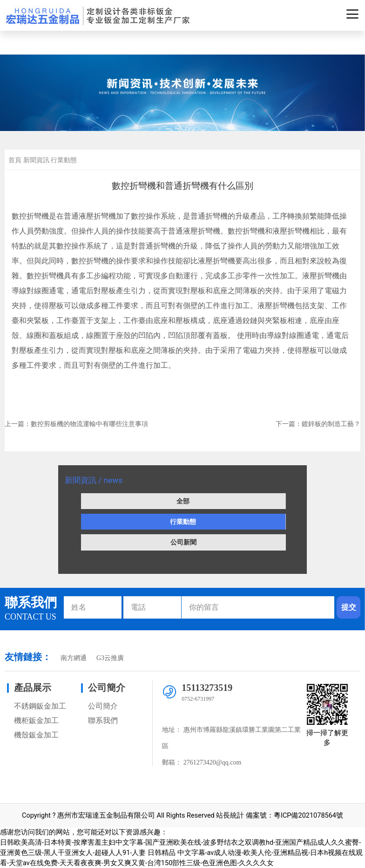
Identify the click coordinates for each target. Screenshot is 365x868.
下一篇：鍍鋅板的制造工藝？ (318, 424)
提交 (349, 607)
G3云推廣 (110, 658)
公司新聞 (183, 542)
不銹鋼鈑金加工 (40, 706)
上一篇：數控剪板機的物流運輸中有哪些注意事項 (76, 424)
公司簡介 (107, 688)
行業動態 (183, 522)
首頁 (15, 160)
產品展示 (33, 688)
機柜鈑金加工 (36, 720)
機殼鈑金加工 (36, 735)
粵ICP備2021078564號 (308, 816)
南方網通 (74, 658)
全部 (183, 501)
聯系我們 (103, 720)
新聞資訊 (36, 160)
